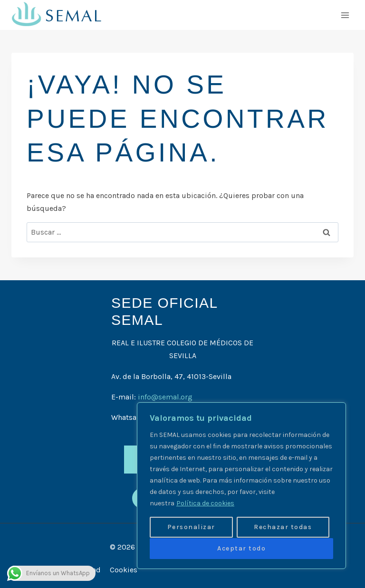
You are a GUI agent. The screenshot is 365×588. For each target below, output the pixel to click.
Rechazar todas (283, 527)
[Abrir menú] (345, 15)
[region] (241, 486)
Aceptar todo (241, 548)
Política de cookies (205, 504)
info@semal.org (165, 397)
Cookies (124, 570)
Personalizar (191, 527)
